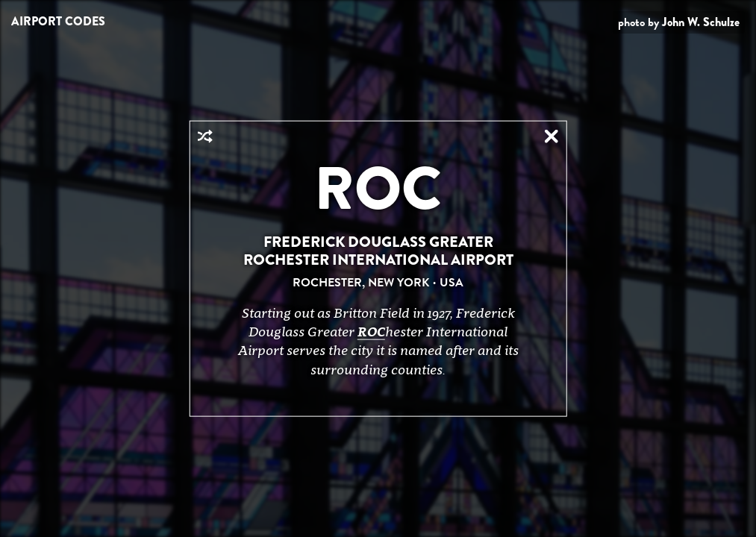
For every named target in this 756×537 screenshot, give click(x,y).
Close (552, 136)
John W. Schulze (701, 22)
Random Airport (204, 136)
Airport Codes (58, 21)
